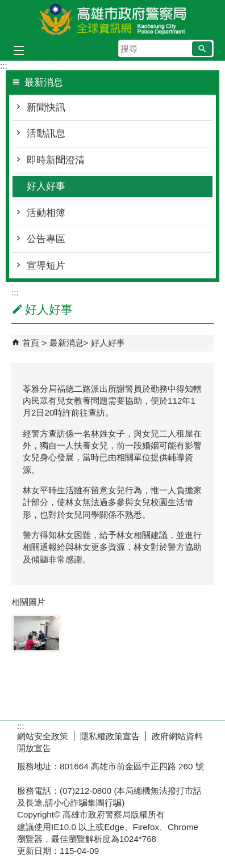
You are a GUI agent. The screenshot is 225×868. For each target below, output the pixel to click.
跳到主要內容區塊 (6, 6)
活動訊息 (46, 134)
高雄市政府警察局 (113, 19)
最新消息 (66, 343)
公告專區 (46, 239)
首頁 (31, 343)
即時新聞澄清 (56, 160)
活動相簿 (46, 213)
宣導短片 (46, 266)
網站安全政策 (43, 736)
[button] (202, 49)
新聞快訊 (46, 107)
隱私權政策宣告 (110, 736)
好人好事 (46, 186)
